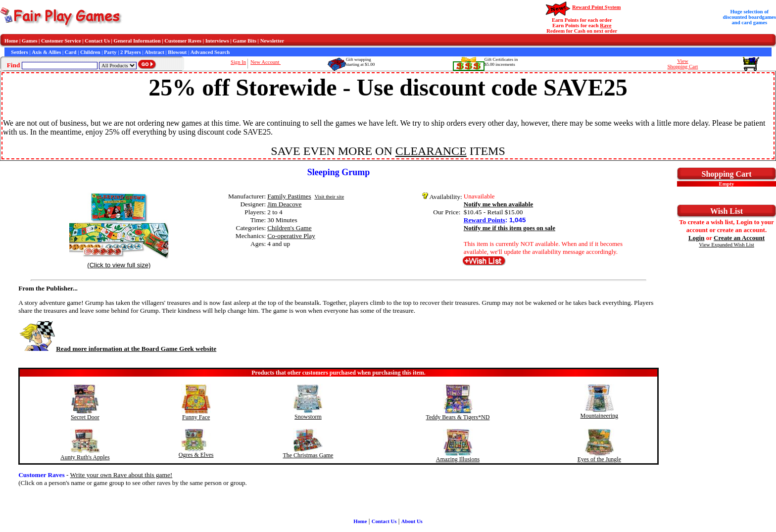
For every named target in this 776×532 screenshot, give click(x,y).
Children (90, 52)
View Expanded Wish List (727, 245)
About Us (412, 521)
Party (110, 52)
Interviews (217, 41)
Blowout (177, 52)
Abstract (154, 52)
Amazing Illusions (458, 459)
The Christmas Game (308, 455)
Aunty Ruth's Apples (85, 457)
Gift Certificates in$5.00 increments (501, 62)
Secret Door (85, 417)
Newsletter (272, 41)
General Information (137, 41)
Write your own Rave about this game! (121, 475)
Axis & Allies (46, 52)
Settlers (19, 52)
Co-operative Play (291, 236)
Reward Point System (596, 7)
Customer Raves (183, 41)
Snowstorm (308, 417)
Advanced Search (210, 52)
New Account (266, 62)
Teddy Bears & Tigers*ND (458, 417)
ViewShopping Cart (682, 64)
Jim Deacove (284, 204)
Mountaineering (599, 416)
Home (11, 41)
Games (29, 41)
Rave (606, 25)
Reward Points (485, 220)
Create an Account (739, 238)
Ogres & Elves (196, 455)
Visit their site (329, 197)
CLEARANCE (431, 151)
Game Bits (244, 41)
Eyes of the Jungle (599, 459)
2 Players (131, 52)
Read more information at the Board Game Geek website (117, 349)
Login (697, 238)
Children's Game (289, 228)
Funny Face (196, 417)
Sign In (238, 62)
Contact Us (97, 41)
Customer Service (61, 41)
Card (71, 52)
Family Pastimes (289, 196)
